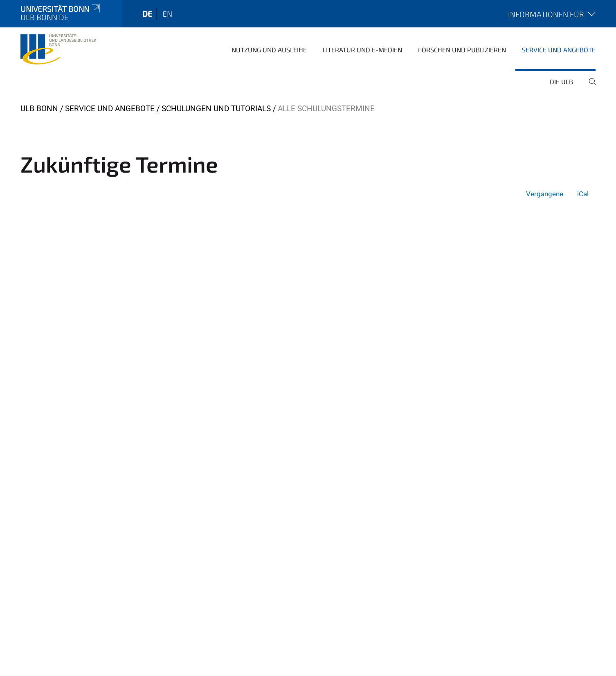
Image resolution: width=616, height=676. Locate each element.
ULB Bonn (39, 109)
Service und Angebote (559, 50)
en (167, 14)
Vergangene (545, 194)
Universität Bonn (61, 9)
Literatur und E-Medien (362, 50)
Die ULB (561, 82)
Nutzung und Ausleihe (269, 50)
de (147, 14)
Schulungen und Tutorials (216, 109)
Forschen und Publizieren (462, 50)
